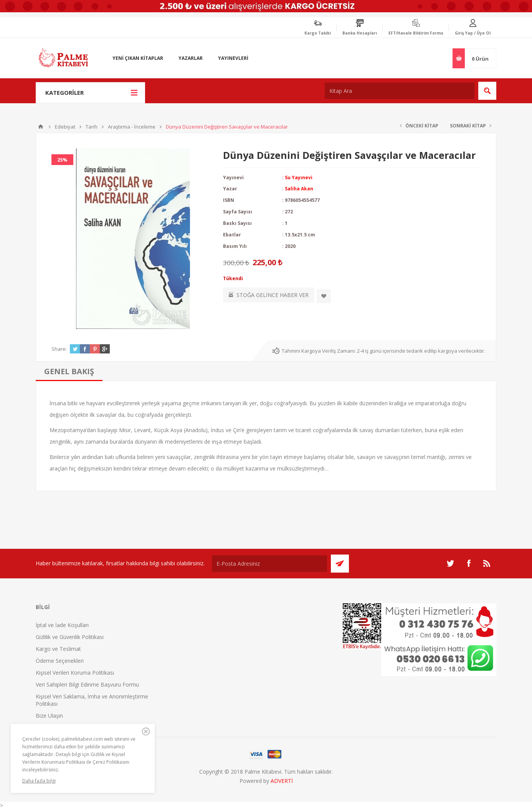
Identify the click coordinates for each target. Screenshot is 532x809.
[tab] (69, 371)
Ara (487, 91)
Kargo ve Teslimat (58, 649)
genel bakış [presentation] (69, 371)
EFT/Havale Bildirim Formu (416, 33)
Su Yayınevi (299, 177)
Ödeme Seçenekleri (60, 661)
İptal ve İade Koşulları (62, 625)
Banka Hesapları (360, 33)
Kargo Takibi (318, 33)
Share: (59, 349)
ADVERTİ (282, 781)
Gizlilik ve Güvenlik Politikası (70, 637)
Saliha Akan (299, 189)
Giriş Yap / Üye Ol (473, 33)
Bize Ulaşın (49, 716)
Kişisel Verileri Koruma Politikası (75, 673)
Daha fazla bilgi (39, 781)
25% (62, 160)
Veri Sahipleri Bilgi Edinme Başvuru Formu (87, 684)
